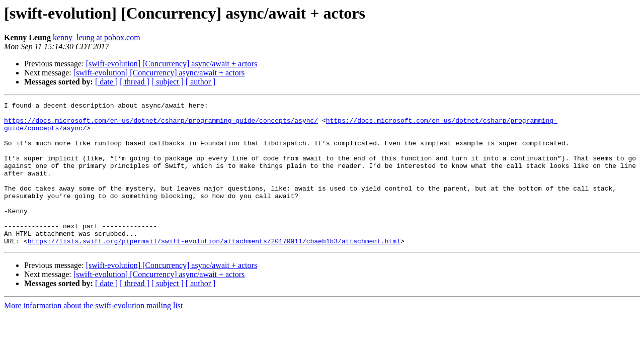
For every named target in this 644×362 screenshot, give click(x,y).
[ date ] (106, 82)
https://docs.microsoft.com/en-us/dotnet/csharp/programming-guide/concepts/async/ (161, 125)
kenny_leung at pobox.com (97, 37)
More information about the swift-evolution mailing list (94, 334)
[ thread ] (135, 82)
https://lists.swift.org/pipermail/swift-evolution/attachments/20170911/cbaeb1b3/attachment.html (214, 269)
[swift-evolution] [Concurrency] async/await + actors (172, 64)
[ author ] (201, 82)
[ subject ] (168, 82)
